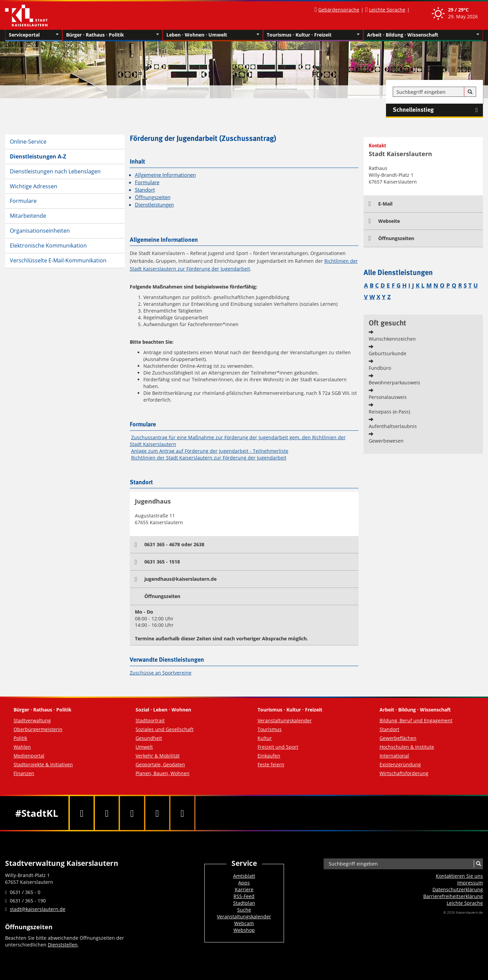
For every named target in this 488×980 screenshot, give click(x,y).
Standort (145, 190)
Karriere (244, 889)
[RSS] (182, 813)
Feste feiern (271, 764)
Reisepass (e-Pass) (389, 412)
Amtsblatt (244, 876)
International (394, 756)
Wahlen (22, 747)
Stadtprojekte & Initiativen (43, 764)
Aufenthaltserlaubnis (393, 426)
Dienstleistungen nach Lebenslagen (55, 171)
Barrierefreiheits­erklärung (453, 896)
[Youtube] (132, 813)
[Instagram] (157, 813)
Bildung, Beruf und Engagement (416, 720)
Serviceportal (34, 35)
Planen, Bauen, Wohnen (162, 773)
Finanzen (24, 773)
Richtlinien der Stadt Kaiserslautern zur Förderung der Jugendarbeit (209, 458)
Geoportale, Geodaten (160, 764)
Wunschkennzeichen (392, 339)
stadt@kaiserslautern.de (38, 909)
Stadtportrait (150, 720)
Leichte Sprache (387, 10)
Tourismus (270, 729)
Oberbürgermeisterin (38, 729)
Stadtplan (244, 903)
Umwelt (144, 747)
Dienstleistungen (154, 205)
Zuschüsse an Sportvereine (161, 673)
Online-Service (28, 142)
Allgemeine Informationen (165, 175)
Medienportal (29, 756)
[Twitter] (107, 813)
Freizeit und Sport (278, 747)
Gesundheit (149, 738)
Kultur (265, 738)
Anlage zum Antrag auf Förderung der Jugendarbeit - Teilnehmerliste (210, 451)
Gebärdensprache (339, 10)
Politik (20, 738)
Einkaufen (269, 756)
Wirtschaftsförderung (404, 773)
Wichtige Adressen (34, 186)
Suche (244, 910)
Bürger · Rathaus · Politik (113, 35)
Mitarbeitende (28, 216)
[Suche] (470, 92)
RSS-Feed (244, 896)
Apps (244, 883)
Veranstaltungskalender (285, 720)
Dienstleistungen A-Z (38, 156)
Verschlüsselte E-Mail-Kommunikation (58, 260)
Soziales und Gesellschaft (165, 729)
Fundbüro (380, 368)
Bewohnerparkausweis (394, 382)
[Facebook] (82, 813)
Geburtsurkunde (388, 353)
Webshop (244, 930)
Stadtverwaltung (32, 720)
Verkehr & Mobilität (158, 756)
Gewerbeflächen (398, 738)
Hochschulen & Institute (407, 747)
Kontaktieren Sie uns (459, 876)
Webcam (244, 923)
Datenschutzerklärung (458, 889)
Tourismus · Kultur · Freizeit (313, 35)
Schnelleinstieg (438, 110)
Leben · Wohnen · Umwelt (213, 35)
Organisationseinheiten (40, 231)
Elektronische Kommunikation (48, 246)
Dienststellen (63, 945)
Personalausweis (388, 397)
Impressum (470, 883)
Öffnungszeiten (153, 197)
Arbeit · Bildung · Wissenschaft (423, 35)
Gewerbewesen (386, 441)
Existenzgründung (400, 764)
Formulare (23, 201)
